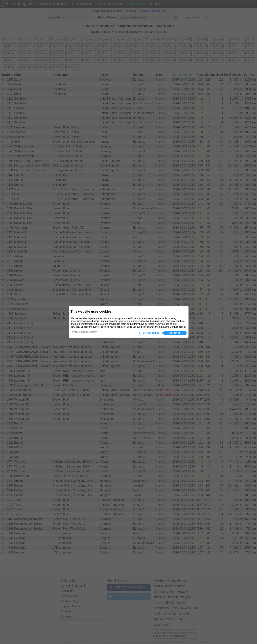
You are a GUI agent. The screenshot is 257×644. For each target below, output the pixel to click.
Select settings (151, 333)
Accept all (175, 333)
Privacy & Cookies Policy (84, 332)
